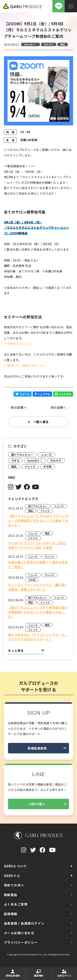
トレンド (30, 466)
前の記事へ (17, 408)
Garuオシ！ (30, 44)
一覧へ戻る (38, 422)
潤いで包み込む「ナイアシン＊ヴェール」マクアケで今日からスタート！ (38, 637)
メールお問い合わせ (19, 933)
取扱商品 (11, 895)
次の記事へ (60, 408)
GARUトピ (12, 876)
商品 (63, 44)
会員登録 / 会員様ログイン (24, 923)
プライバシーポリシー (21, 942)
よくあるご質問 (16, 904)
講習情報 (39, 973)
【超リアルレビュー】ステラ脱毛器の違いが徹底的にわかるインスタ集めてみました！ (38, 612)
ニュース (47, 455)
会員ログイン (64, 973)
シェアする (42, 394)
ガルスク (49, 44)
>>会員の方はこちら (17, 343)
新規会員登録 (47, 748)
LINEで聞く (47, 804)
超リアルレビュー (22, 455)
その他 (47, 466)
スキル (15, 461)
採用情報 (11, 914)
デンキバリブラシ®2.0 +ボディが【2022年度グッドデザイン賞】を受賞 (37, 545)
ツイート (23, 394)
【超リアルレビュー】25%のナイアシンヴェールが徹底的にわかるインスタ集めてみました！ (38, 520)
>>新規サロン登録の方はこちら (25, 365)
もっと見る (26, 651)
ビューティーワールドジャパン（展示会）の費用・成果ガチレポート (38, 587)
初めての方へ (14, 885)
